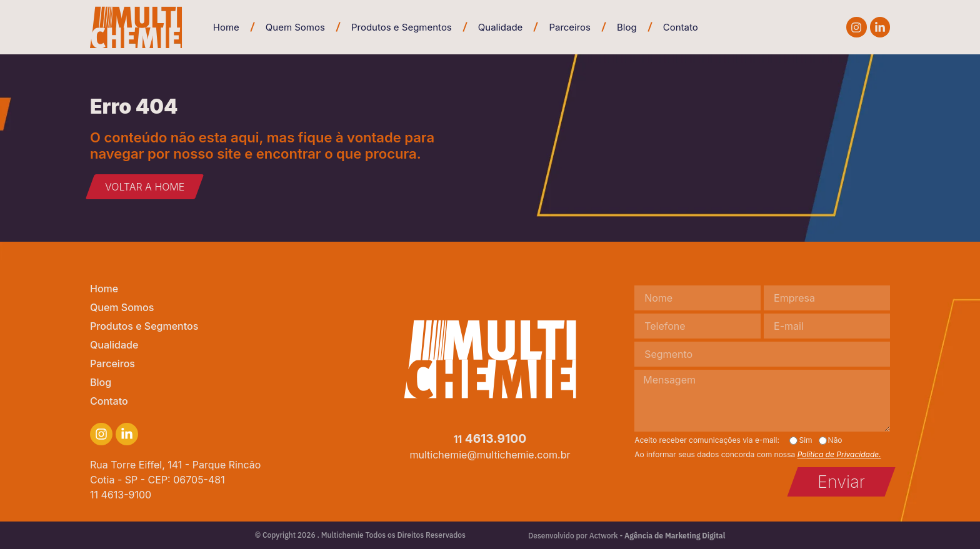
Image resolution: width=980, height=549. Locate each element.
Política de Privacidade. (839, 454)
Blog (627, 27)
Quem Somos (295, 27)
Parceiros (570, 27)
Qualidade (501, 27)
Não (835, 440)
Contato (681, 27)
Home (226, 27)
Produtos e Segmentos (402, 27)
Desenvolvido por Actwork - (627, 536)
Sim (805, 440)
